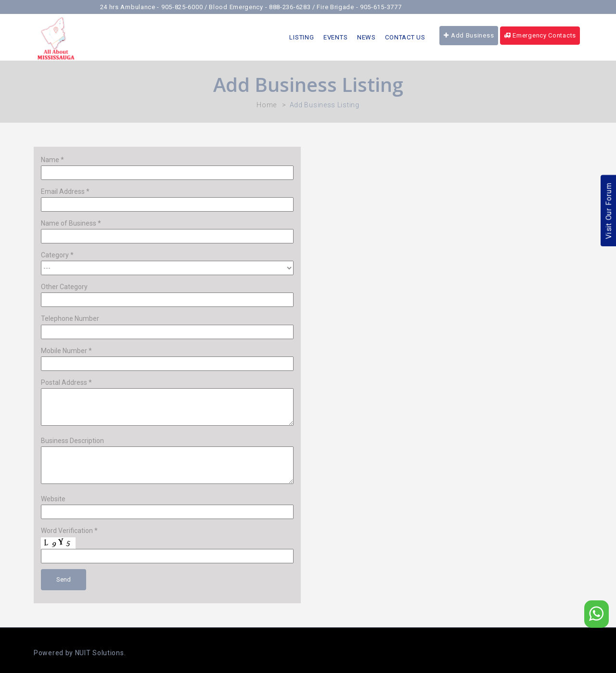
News (366, 37)
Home (267, 105)
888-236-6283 (295, 7)
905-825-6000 (187, 7)
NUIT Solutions (100, 653)
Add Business (469, 35)
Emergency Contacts (540, 35)
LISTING (302, 37)
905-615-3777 (386, 7)
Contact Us (405, 37)
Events (335, 37)
